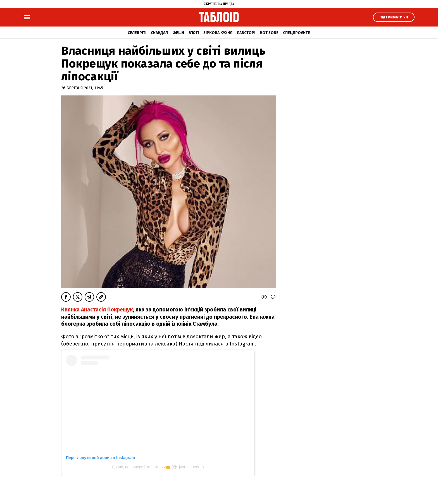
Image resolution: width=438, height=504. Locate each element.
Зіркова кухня (218, 33)
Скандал (159, 33)
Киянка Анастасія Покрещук (97, 310)
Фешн (178, 33)
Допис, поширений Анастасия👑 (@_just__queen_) (158, 467)
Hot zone (269, 33)
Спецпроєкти (297, 33)
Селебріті (137, 33)
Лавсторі (246, 33)
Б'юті (194, 33)
